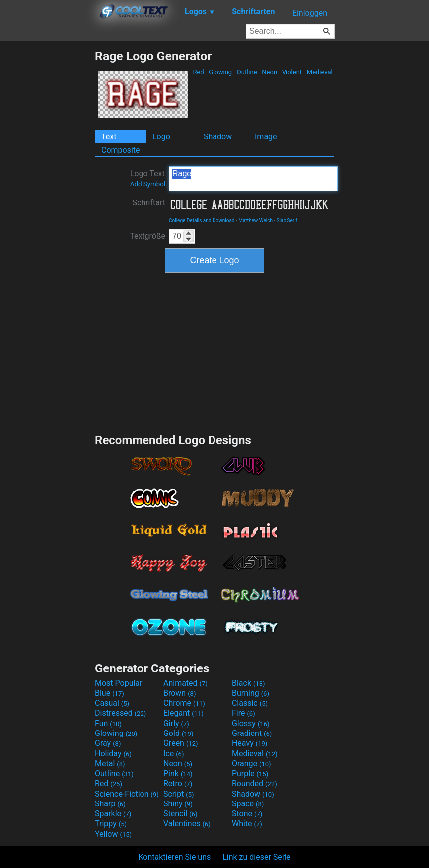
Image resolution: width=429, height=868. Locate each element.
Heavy (250, 743)
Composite (121, 150)
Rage (253, 179)
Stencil (180, 814)
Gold (179, 733)
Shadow (218, 137)
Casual (112, 703)
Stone (247, 814)
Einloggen (310, 13)
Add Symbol (148, 184)
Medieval (320, 72)
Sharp (110, 804)
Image (266, 137)
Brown (179, 693)
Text (109, 137)
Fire (244, 713)
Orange (251, 764)
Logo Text (148, 178)
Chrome (184, 703)
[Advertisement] (47, 198)
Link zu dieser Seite (256, 857)
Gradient (252, 733)
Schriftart (149, 203)
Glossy (251, 723)
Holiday (113, 754)
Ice (174, 754)
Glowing (220, 72)
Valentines (187, 824)
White (247, 824)
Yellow (113, 834)
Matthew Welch (255, 221)
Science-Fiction (127, 794)
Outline (247, 72)
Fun (108, 723)
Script (179, 794)
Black (249, 683)
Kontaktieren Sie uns (175, 857)
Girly (176, 723)
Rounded (254, 783)
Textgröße (147, 236)
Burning (250, 693)
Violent (292, 72)
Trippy (111, 824)
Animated (185, 683)
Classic (250, 703)
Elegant (183, 713)
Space (248, 804)
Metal (110, 764)
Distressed (120, 713)
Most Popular (119, 683)
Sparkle (113, 814)
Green (181, 743)
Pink (178, 773)
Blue (109, 693)
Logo (161, 137)
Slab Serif (287, 221)
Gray (108, 743)
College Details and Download (202, 221)
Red (198, 72)
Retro (178, 783)
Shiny (178, 804)
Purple (250, 773)
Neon (269, 72)
